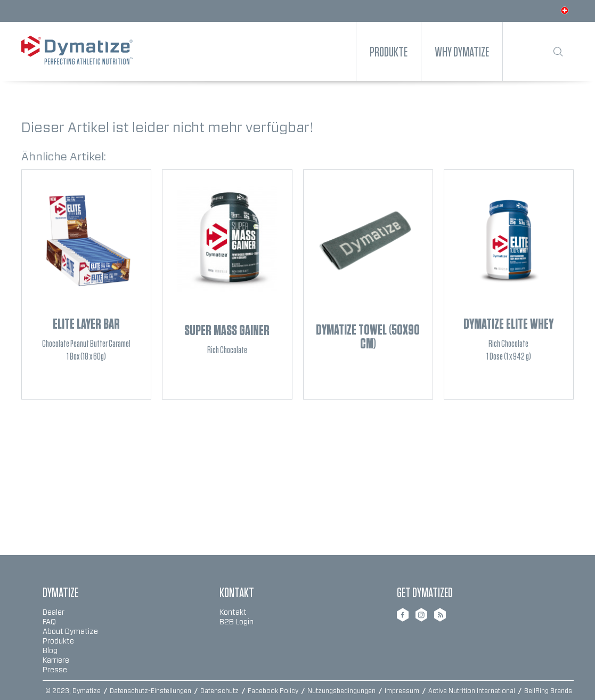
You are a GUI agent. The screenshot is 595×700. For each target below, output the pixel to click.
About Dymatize (70, 632)
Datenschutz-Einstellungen (151, 691)
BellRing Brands (548, 691)
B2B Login (237, 622)
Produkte (58, 641)
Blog (50, 651)
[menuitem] (389, 51)
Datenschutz (220, 691)
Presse (55, 670)
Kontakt (233, 613)
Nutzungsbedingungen (342, 691)
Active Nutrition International (472, 691)
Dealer (54, 613)
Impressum (403, 691)
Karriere (56, 661)
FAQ (49, 622)
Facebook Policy (274, 691)
